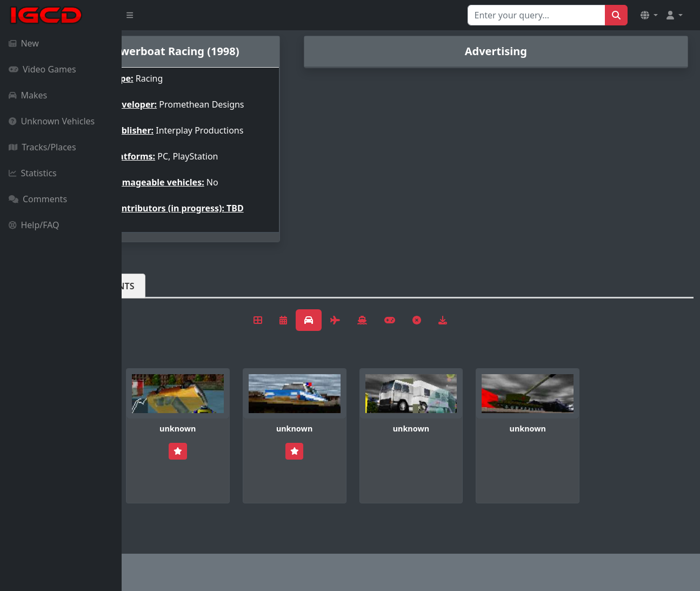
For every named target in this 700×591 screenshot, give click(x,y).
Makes (28, 95)
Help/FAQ (34, 225)
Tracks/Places (42, 147)
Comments (38, 199)
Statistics (33, 173)
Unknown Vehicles (52, 121)
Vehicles (161, 312)
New (24, 43)
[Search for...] (536, 15)
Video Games (42, 69)
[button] (649, 15)
